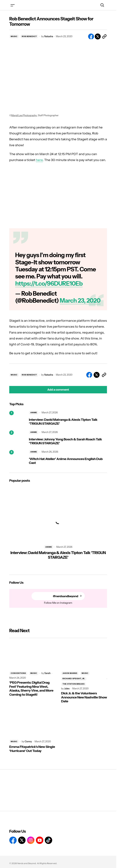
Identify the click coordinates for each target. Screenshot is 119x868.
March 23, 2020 (80, 301)
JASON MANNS (70, 673)
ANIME (34, 413)
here (39, 160)
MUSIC (14, 36)
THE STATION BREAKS (74, 684)
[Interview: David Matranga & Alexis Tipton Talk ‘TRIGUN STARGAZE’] (18, 419)
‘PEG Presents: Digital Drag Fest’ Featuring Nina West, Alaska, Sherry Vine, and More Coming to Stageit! (31, 689)
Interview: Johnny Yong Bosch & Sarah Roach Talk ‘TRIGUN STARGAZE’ (65, 441)
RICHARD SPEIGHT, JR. (74, 679)
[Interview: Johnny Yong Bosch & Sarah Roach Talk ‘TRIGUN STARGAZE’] (18, 439)
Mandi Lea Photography (24, 115)
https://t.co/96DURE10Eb (49, 284)
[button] (13, 5)
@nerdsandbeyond (66, 596)
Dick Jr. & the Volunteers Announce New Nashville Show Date (84, 697)
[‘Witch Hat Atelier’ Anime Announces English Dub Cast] (18, 458)
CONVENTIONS (18, 673)
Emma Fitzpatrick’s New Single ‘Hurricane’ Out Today (32, 749)
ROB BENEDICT (29, 36)
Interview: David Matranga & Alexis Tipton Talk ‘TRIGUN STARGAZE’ (63, 422)
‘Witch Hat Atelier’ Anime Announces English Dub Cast (66, 461)
